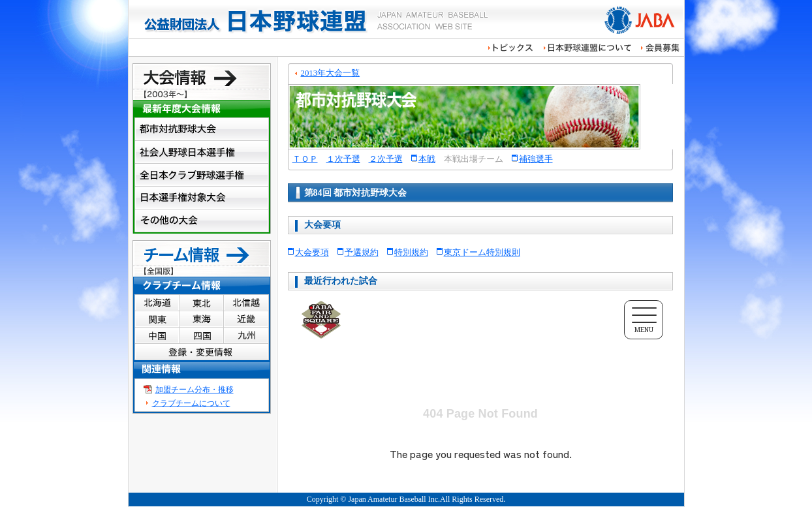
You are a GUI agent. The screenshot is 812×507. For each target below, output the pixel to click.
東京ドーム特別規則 (482, 253)
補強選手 (536, 159)
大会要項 (312, 253)
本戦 (427, 159)
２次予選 (386, 159)
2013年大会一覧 (331, 73)
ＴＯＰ (305, 159)
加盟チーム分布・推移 (195, 390)
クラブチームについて (191, 403)
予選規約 (362, 253)
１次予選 (343, 159)
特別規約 (411, 253)
